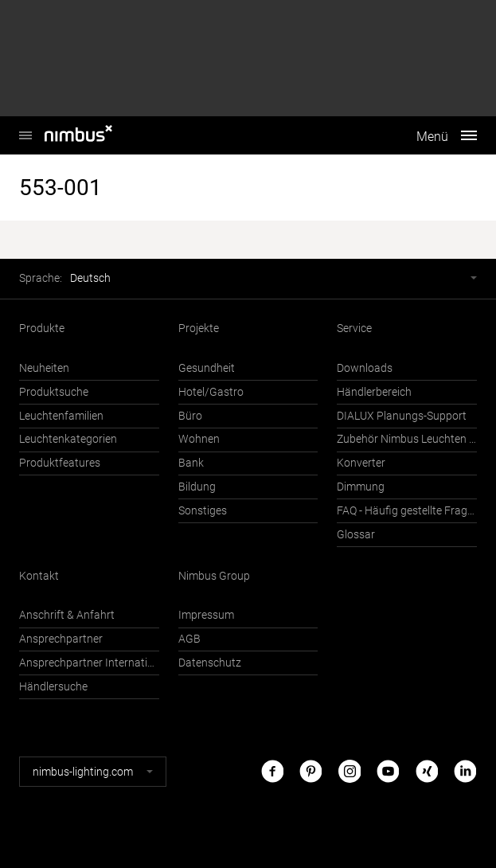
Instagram (350, 771)
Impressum (206, 615)
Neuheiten (44, 368)
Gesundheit (207, 368)
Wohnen (199, 439)
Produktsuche (54, 392)
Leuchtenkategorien (68, 439)
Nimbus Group (214, 576)
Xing (427, 771)
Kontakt (39, 576)
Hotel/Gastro (211, 392)
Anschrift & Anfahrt (67, 615)
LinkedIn (465, 771)
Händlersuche (53, 687)
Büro (190, 416)
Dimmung (361, 487)
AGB (189, 639)
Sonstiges (203, 511)
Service (354, 328)
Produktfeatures (60, 463)
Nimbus (25, 127)
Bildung (197, 487)
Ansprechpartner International (89, 663)
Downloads (365, 368)
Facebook (272, 771)
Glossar (356, 535)
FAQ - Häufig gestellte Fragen (407, 511)
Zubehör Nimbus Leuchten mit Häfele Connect (407, 439)
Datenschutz (210, 663)
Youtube (388, 771)
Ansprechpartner (61, 639)
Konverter (361, 463)
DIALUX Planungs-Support (402, 416)
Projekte (199, 328)
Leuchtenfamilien (61, 416)
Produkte (42, 328)
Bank (191, 463)
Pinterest (310, 771)
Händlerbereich (374, 392)
